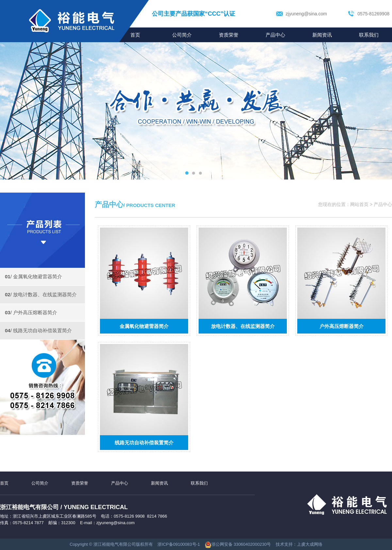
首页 (4, 483)
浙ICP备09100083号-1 (179, 544)
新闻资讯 (322, 35)
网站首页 (359, 204)
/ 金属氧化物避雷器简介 (33, 276)
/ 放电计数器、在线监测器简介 (41, 294)
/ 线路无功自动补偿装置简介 (38, 330)
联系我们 (369, 35)
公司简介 (182, 35)
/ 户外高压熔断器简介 (31, 312)
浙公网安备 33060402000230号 (238, 544)
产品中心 (275, 35)
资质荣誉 (229, 35)
